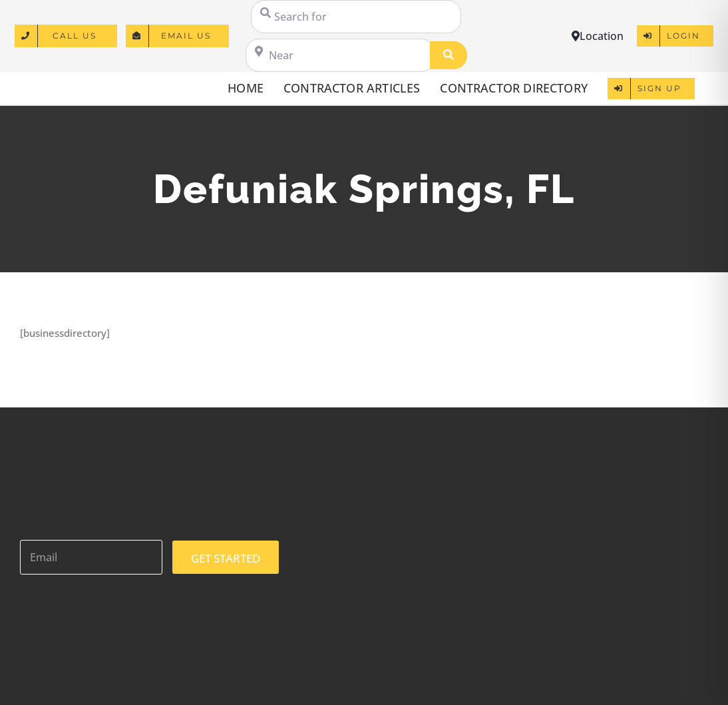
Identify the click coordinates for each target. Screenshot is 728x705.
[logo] (66, 83)
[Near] (340, 55)
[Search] (449, 55)
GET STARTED (226, 558)
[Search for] (356, 17)
